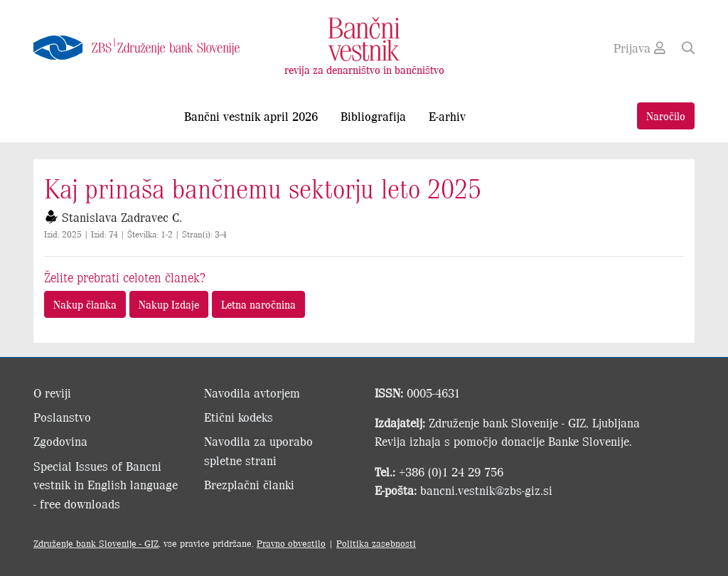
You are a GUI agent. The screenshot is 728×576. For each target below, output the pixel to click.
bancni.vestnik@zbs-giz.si (486, 490)
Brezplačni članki (249, 484)
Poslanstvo (62, 417)
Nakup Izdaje (169, 304)
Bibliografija (373, 116)
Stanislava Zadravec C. (122, 217)
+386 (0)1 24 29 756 (451, 471)
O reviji (52, 393)
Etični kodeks (239, 417)
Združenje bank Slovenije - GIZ (96, 543)
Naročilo (666, 116)
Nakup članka (85, 304)
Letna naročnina (258, 304)
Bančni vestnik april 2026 (251, 116)
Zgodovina (60, 441)
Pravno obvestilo (291, 543)
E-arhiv (447, 116)
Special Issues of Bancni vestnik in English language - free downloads (106, 485)
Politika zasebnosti (376, 543)
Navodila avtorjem (252, 393)
